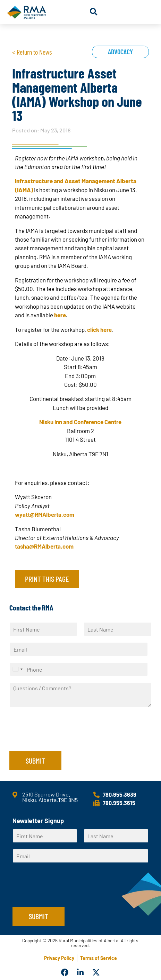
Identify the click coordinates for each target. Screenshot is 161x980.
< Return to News (32, 52)
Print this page (47, 579)
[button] (94, 12)
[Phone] (79, 669)
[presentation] (62, 740)
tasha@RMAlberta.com (44, 546)
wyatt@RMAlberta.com (45, 514)
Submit (35, 760)
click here (99, 329)
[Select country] (17, 669)
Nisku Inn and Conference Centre (80, 422)
